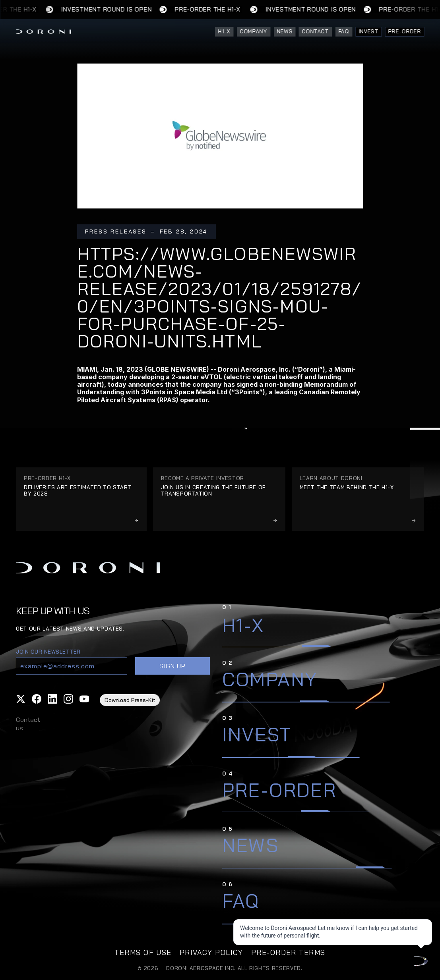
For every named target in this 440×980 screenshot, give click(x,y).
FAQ (241, 901)
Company (270, 679)
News (251, 845)
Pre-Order (279, 790)
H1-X (243, 625)
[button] (21, 699)
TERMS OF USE (143, 952)
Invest (257, 734)
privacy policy (211, 952)
